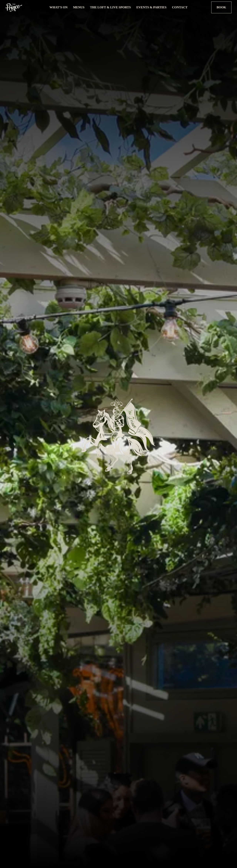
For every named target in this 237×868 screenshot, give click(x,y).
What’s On (58, 7)
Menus (79, 7)
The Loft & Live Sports (110, 7)
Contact (180, 7)
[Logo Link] (25, 7)
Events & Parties (151, 7)
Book (221, 7)
